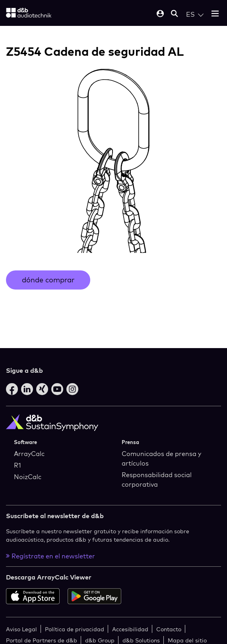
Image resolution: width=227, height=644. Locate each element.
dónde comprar (48, 280)
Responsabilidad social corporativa (157, 480)
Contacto (169, 629)
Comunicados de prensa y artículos (161, 458)
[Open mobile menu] (215, 14)
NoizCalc (28, 477)
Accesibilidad (130, 629)
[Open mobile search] (175, 14)
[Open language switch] (195, 14)
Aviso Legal (21, 629)
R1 (17, 465)
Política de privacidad (75, 629)
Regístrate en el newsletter (50, 556)
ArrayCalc (29, 454)
